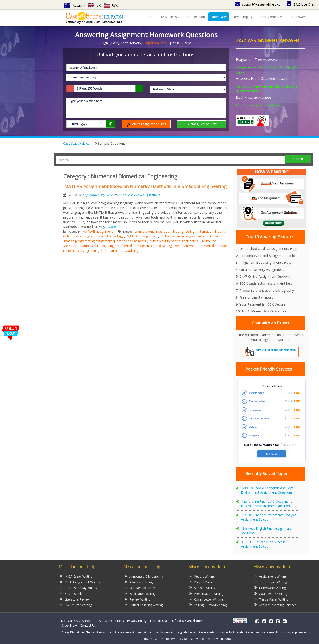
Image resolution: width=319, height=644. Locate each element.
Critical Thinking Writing (144, 605)
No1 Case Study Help (76, 621)
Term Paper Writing (271, 582)
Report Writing (202, 576)
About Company (270, 17)
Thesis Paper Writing (271, 599)
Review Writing (138, 599)
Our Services (169, 17)
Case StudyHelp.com (78, 143)
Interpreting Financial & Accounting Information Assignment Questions (267, 504)
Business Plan (72, 593)
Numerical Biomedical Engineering (174, 241)
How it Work (103, 621)
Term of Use (159, 621)
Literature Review (75, 599)
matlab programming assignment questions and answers (105, 241)
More (112, 227)
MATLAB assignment (98, 231)
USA (111, 5)
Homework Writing (270, 588)
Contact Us (88, 625)
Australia (75, 5)
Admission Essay (139, 582)
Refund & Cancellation (187, 621)
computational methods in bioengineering (164, 231)
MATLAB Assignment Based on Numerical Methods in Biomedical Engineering (145, 186)
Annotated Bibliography (144, 576)
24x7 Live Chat (301, 4)
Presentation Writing (206, 593)
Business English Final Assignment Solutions (266, 531)
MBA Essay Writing (76, 576)
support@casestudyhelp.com (259, 4)
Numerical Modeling (124, 251)
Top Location (195, 17)
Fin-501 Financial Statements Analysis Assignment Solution (268, 517)
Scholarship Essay (140, 588)
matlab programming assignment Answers (191, 236)
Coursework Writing (271, 593)
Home (148, 17)
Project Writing (202, 582)
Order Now (219, 17)
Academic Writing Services (275, 605)
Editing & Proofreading (208, 605)
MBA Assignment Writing (80, 582)
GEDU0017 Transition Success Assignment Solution (263, 544)
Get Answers (298, 17)
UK (94, 5)
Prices (120, 621)
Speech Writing (202, 588)
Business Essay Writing (79, 588)
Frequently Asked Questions (140, 195)
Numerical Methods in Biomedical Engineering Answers (157, 246)
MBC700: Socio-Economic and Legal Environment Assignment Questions (268, 490)
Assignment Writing (270, 576)
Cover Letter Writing (206, 599)
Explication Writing (140, 593)
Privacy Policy (137, 621)
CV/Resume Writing (76, 605)
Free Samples (242, 17)
